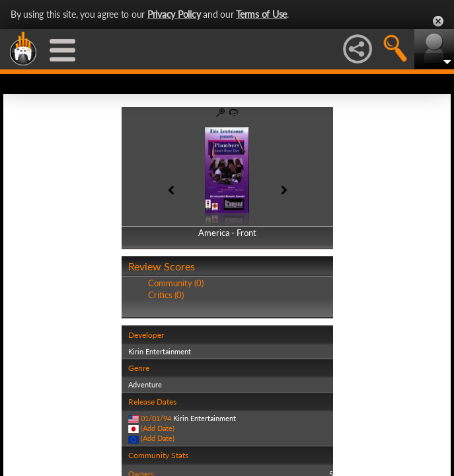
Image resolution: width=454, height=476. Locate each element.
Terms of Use (261, 14)
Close (438, 21)
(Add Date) (158, 428)
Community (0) (176, 283)
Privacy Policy (174, 14)
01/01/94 (156, 418)
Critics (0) (166, 295)
